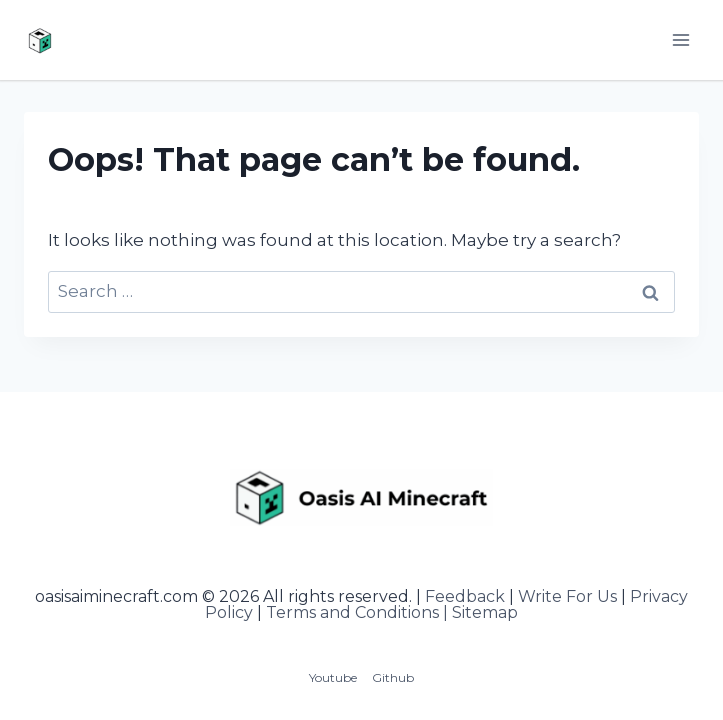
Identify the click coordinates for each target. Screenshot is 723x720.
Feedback (465, 596)
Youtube (333, 677)
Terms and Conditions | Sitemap (392, 612)
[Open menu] (680, 39)
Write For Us (567, 596)
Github (393, 677)
